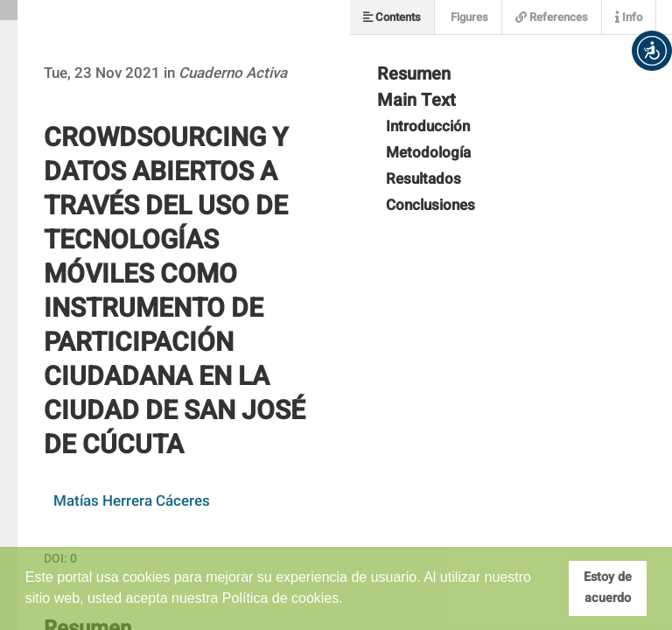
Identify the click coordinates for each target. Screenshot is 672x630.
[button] (652, 51)
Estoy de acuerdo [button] (608, 588)
